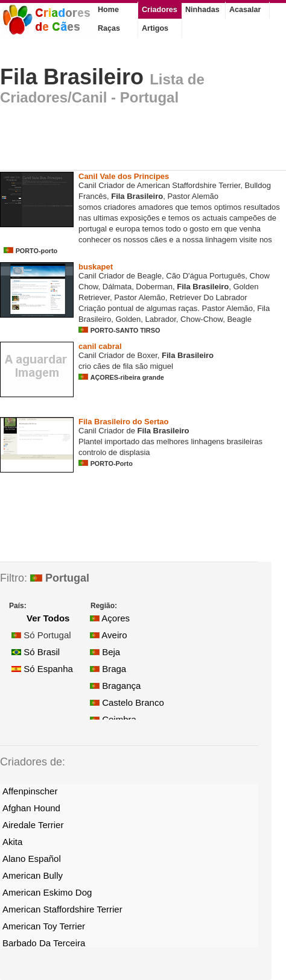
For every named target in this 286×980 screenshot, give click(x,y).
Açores (110, 618)
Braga (108, 669)
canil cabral (100, 346)
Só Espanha (42, 669)
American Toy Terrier (44, 926)
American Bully (33, 875)
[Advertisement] (141, 141)
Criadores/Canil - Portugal (89, 97)
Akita (12, 842)
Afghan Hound (31, 808)
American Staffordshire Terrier (62, 909)
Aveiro (109, 635)
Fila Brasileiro (72, 77)
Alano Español (32, 859)
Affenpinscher (30, 791)
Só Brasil (36, 652)
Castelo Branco (127, 702)
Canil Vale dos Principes (124, 176)
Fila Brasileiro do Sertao (124, 422)
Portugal (60, 578)
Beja (105, 652)
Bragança (115, 686)
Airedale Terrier (33, 825)
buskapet (96, 267)
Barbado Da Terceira (44, 943)
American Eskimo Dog (47, 892)
